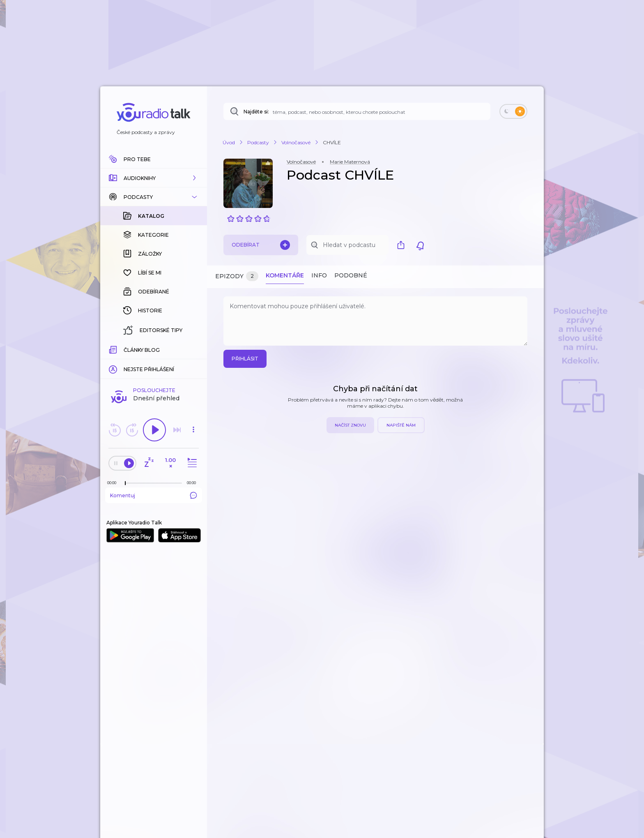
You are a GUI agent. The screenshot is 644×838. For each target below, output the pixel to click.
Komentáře (285, 275)
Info (319, 275)
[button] (154, 178)
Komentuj (154, 495)
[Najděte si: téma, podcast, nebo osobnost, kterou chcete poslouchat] (357, 111)
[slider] (125, 483)
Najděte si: (256, 112)
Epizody (237, 276)
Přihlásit (245, 359)
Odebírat (261, 245)
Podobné (351, 275)
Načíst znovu (350, 425)
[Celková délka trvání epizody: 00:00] (193, 483)
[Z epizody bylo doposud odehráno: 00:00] (114, 483)
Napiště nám (401, 425)
